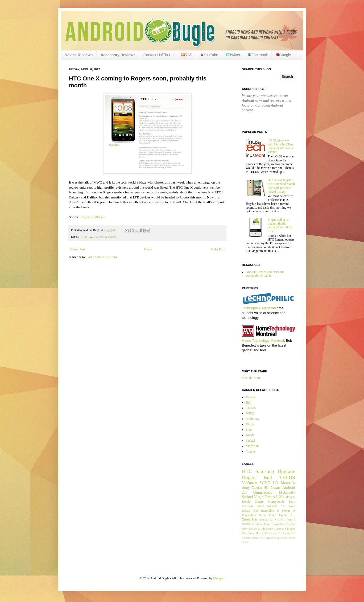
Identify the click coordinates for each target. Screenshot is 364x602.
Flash (267, 524)
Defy (245, 528)
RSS (187, 55)
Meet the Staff (251, 378)
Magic (278, 538)
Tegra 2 (291, 519)
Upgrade (286, 471)
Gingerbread (263, 492)
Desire (259, 502)
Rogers (112, 237)
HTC (88, 237)
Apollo (286, 533)
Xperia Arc (287, 515)
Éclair (245, 542)
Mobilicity (253, 419)
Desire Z (254, 528)
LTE (95, 237)
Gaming (279, 528)
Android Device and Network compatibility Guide (265, 274)
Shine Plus (254, 533)
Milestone (267, 528)
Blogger (218, 578)
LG (276, 483)
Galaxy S (289, 497)
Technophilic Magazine (259, 308)
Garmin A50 (258, 538)
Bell (249, 402)
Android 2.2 (276, 506)
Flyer (272, 515)
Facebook (258, 55)
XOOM (246, 524)
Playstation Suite (254, 515)
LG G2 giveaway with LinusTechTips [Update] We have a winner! (280, 146)
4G (82, 237)
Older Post (218, 249)
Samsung (265, 471)
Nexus (276, 487)
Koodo (250, 435)
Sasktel (251, 441)
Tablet (260, 506)
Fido (249, 430)
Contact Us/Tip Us (158, 55)
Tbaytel (251, 451)
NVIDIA (280, 519)
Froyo (291, 506)
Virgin (250, 424)
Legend (269, 538)
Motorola (288, 483)
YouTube (209, 55)
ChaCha (290, 524)
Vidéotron (252, 446)
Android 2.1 (275, 533)
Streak (292, 538)
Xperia (257, 487)
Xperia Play (250, 519)
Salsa (285, 538)
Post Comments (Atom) (102, 257)
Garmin (246, 538)
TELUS (251, 408)
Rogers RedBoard (93, 217)
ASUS (277, 497)
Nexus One (278, 524)
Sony (246, 487)
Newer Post (78, 249)
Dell (293, 533)
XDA (265, 533)
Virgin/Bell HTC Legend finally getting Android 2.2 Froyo (280, 225)
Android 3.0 (266, 519)
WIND (250, 413)
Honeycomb (276, 502)
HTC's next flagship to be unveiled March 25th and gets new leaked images (281, 186)
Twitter (233, 55)
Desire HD (250, 511)
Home (148, 249)
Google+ (284, 55)
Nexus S (289, 511)
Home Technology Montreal (263, 341)
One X (102, 237)
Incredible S (270, 511)
